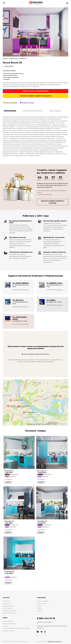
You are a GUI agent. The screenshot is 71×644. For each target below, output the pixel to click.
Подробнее (8, 479)
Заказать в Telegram (27, 103)
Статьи (39, 606)
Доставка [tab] (55, 111)
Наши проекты (41, 604)
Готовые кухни (13, 58)
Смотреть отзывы (9, 70)
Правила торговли (9, 631)
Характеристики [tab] (33, 111)
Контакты (40, 611)
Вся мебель (6, 601)
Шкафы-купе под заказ (10, 613)
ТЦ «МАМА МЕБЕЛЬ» (21, 283)
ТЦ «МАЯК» (51, 300)
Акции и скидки (7, 621)
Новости (40, 608)
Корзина (5, 626)
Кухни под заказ (8, 608)
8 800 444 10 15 (46, 618)
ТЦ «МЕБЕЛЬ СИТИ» (54, 283)
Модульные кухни (8, 606)
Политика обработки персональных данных (17, 628)
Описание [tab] (10, 111)
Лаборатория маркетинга (55, 642)
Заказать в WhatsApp (10, 103)
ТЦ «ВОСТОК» (18, 300)
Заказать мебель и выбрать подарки (36, 96)
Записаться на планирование (36, 91)
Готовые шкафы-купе (9, 611)
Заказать (8, 482)
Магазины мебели (43, 601)
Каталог (5, 58)
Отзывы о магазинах (9, 624)
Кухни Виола (23, 58)
